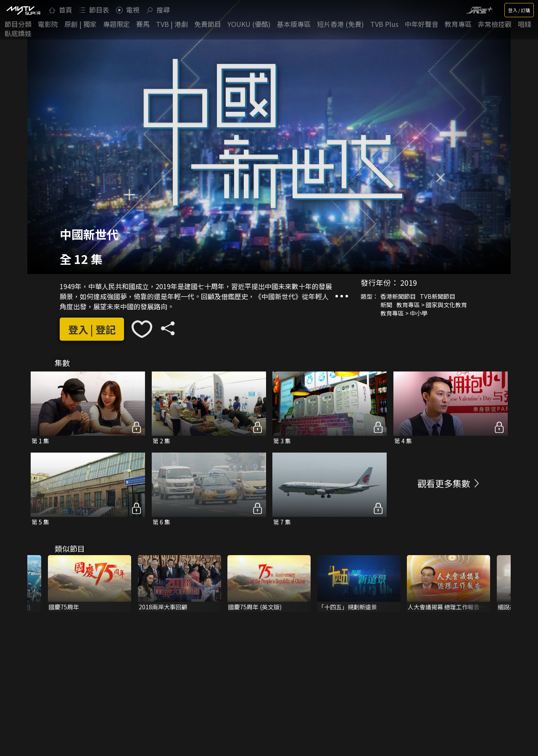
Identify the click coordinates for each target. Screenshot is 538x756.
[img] (23, 10)
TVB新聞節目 (438, 296)
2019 (409, 282)
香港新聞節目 (398, 296)
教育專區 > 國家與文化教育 (432, 305)
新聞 (386, 305)
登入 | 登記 (92, 329)
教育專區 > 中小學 (404, 313)
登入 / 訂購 (519, 10)
